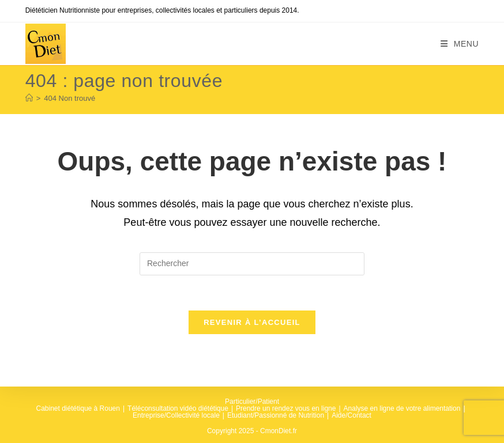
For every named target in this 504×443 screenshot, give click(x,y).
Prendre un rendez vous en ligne (286, 408)
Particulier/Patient (252, 402)
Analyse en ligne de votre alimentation (402, 408)
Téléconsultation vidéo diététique (178, 408)
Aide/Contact (351, 415)
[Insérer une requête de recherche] (252, 264)
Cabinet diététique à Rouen (78, 408)
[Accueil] (29, 98)
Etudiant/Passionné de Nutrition (276, 415)
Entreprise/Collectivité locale (176, 415)
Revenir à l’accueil (252, 322)
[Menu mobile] (460, 44)
